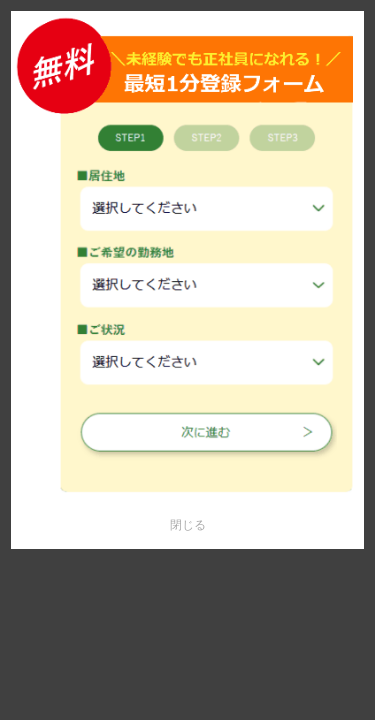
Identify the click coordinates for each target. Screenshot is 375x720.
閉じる (188, 525)
